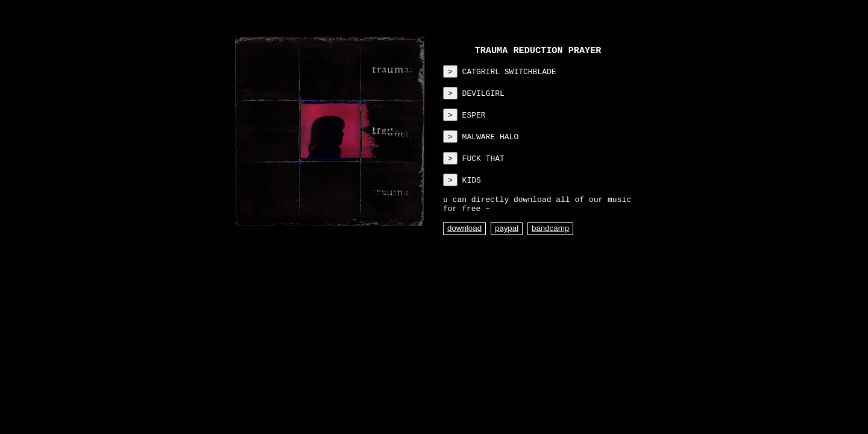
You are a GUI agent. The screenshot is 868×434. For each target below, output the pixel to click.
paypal (507, 246)
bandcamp (550, 246)
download (464, 246)
